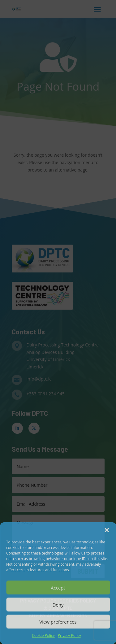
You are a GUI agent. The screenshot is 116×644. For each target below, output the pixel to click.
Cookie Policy (43, 635)
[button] (107, 530)
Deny (58, 605)
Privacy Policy (69, 635)
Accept (58, 588)
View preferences (58, 622)
